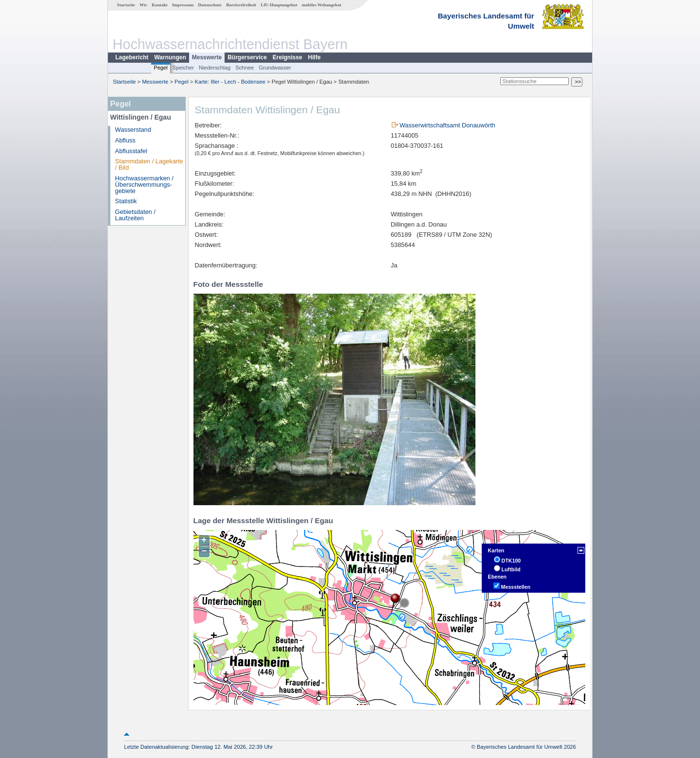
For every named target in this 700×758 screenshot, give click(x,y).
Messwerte (207, 57)
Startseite (126, 5)
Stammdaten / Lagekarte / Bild (149, 164)
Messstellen (516, 587)
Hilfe (315, 57)
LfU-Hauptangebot (279, 5)
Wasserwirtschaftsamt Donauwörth (447, 125)
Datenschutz (210, 5)
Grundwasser (275, 68)
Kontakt (160, 5)
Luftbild (511, 569)
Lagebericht (132, 57)
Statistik (126, 201)
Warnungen (170, 57)
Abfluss (125, 140)
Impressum (183, 5)
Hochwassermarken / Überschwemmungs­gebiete (144, 185)
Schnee (245, 68)
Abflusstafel (131, 151)
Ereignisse (288, 57)
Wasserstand (133, 130)
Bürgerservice (247, 57)
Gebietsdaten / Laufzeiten (135, 215)
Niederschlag (215, 68)
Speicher (183, 68)
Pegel (161, 68)
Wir (143, 5)
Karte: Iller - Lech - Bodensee (230, 82)
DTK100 (511, 561)
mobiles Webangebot (322, 5)
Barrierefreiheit (241, 5)
